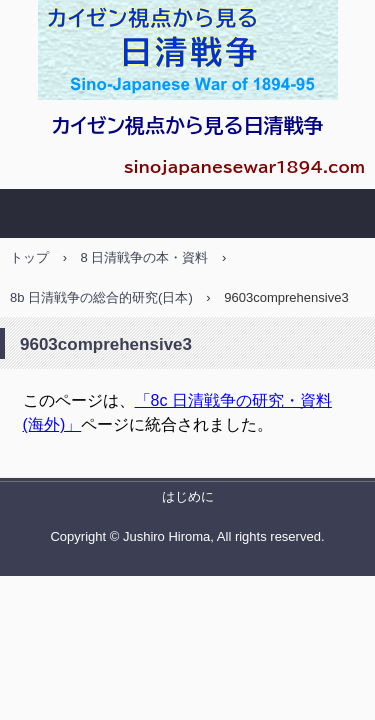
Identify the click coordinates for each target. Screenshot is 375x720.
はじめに (188, 496)
